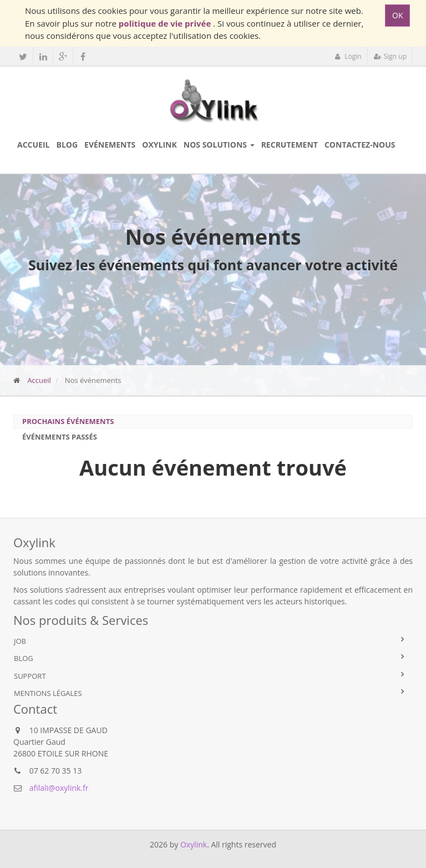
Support (30, 676)
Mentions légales (48, 693)
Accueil (39, 380)
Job (20, 641)
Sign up (390, 56)
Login (348, 56)
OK (397, 15)
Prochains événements (68, 421)
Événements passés (60, 437)
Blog (24, 658)
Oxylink (194, 844)
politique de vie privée (166, 23)
